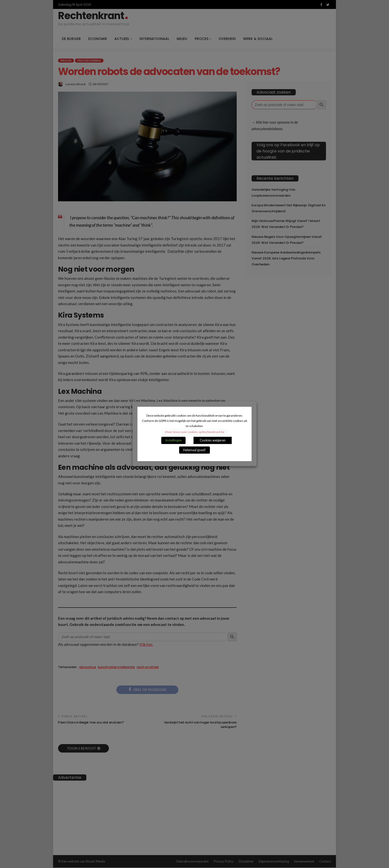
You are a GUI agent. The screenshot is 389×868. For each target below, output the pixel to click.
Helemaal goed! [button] (194, 450)
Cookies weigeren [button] (213, 440)
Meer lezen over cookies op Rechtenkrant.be (195, 432)
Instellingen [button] (173, 440)
